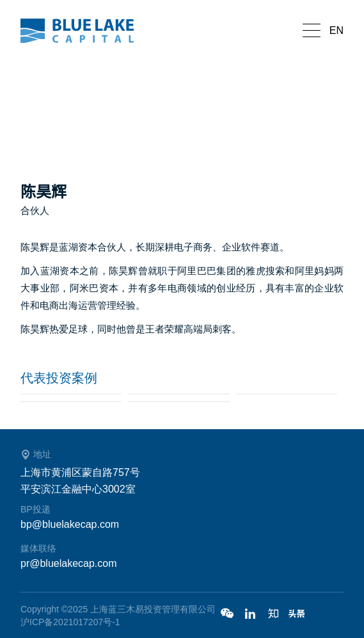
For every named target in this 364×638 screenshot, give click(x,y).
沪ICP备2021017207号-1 (70, 622)
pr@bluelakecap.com (69, 563)
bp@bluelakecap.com (70, 524)
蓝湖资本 (84, 31)
